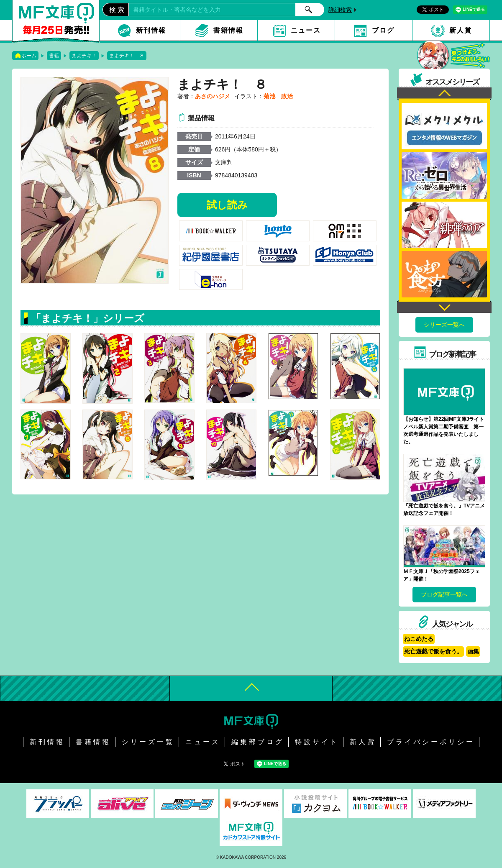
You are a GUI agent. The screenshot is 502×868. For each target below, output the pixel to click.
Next (444, 306)
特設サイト (317, 742)
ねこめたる (419, 639)
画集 (473, 651)
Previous (444, 94)
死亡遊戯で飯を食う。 (433, 651)
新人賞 (461, 30)
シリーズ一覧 (148, 742)
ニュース (306, 30)
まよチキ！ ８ (127, 56)
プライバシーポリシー (431, 742)
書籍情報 (228, 30)
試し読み (227, 205)
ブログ (383, 30)
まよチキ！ (84, 56)
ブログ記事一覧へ (444, 594)
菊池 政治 (278, 96)
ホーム (29, 56)
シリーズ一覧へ (444, 325)
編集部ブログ (258, 742)
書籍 (54, 56)
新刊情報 (151, 30)
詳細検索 (340, 10)
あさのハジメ (213, 96)
